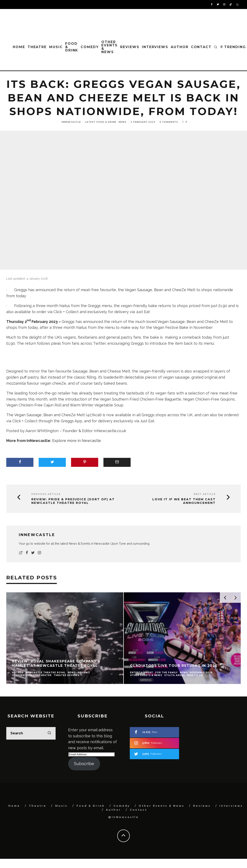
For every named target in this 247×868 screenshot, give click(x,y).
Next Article (205, 494)
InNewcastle (71, 122)
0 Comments (169, 122)
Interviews (155, 47)
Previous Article (46, 494)
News (122, 122)
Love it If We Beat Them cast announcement (184, 501)
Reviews (130, 47)
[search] (49, 733)
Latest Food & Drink (101, 122)
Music (56, 47)
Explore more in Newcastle (77, 441)
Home (19, 47)
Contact (201, 47)
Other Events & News (110, 47)
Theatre (37, 47)
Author (180, 47)
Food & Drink (72, 47)
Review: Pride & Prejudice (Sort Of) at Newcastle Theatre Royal (73, 501)
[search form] (31, 733)
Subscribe (84, 764)
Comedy (90, 47)
